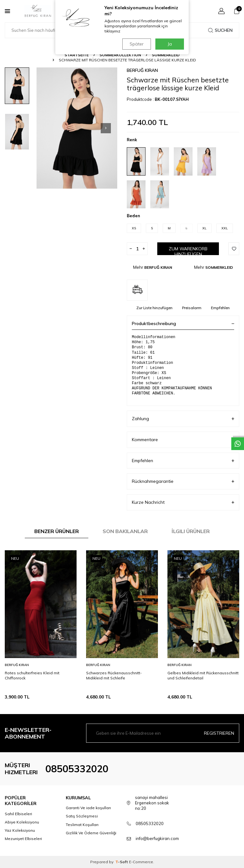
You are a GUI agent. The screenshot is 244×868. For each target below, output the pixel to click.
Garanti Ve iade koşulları (88, 808)
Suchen (220, 30)
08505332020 (77, 769)
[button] (106, 128)
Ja (170, 44)
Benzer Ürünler (57, 531)
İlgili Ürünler (191, 531)
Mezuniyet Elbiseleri (23, 839)
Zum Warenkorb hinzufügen (188, 250)
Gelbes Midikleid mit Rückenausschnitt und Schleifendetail (203, 675)
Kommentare (183, 440)
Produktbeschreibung (183, 323)
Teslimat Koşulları (82, 825)
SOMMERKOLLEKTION (120, 55)
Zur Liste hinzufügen (154, 308)
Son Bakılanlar (125, 531)
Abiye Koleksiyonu (22, 822)
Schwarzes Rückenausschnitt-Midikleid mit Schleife (114, 675)
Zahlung (183, 419)
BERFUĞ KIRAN (142, 70)
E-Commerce (141, 862)
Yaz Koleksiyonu (20, 830)
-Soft (122, 862)
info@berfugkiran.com (157, 838)
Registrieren (219, 733)
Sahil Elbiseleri (18, 814)
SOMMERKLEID (166, 55)
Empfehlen (220, 308)
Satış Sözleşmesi (82, 816)
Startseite (77, 55)
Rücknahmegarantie (183, 481)
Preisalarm (192, 308)
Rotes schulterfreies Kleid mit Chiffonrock (32, 675)
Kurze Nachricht (183, 502)
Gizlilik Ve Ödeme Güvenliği (91, 833)
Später (136, 44)
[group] (77, 128)
